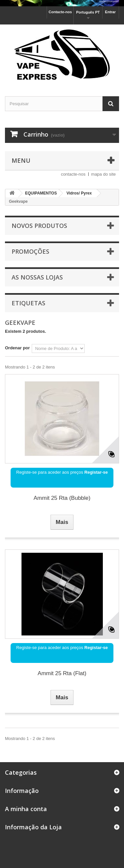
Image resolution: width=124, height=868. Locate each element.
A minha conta (26, 809)
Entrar (110, 12)
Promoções (30, 251)
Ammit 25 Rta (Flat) (62, 673)
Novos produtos (39, 226)
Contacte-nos (60, 12)
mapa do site (103, 174)
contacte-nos (73, 174)
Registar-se (96, 472)
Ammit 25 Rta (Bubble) (62, 498)
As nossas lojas (37, 277)
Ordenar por (17, 348)
